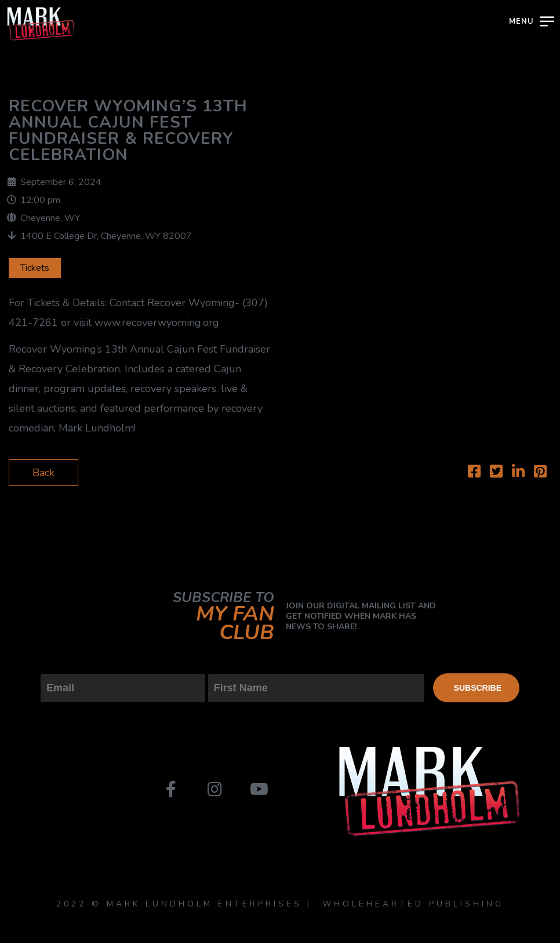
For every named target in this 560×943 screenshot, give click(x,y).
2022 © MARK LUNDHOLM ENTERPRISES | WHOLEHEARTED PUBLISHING (280, 904)
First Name (234, 664)
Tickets (35, 268)
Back (43, 473)
